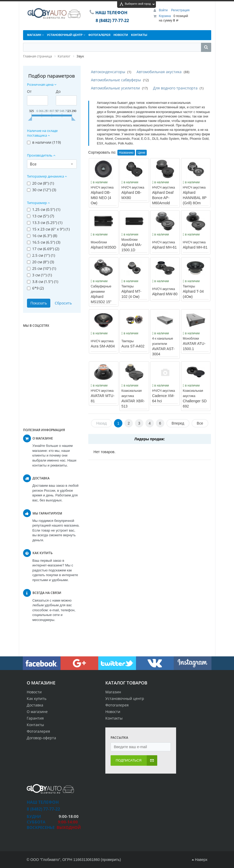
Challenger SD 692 (195, 399)
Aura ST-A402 (133, 344)
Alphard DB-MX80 (133, 193)
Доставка (35, 705)
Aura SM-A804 (103, 344)
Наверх (200, 860)
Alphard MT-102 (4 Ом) (131, 292)
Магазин (113, 692)
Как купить (37, 698)
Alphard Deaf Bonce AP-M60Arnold (163, 195)
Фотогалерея (38, 731)
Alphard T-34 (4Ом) (193, 292)
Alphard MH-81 (195, 245)
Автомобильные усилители (115, 88)
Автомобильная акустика (159, 72)
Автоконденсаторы (108, 72)
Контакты (35, 725)
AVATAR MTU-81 (103, 396)
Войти (164, 10)
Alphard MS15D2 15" (101, 294)
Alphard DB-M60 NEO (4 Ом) (102, 195)
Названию (126, 153)
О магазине (37, 712)
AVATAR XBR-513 (133, 399)
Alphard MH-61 (164, 245)
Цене (141, 153)
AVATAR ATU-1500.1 (194, 344)
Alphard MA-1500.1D (132, 245)
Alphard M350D (103, 245)
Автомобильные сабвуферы (116, 80)
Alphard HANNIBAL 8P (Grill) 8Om (195, 195)
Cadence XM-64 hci (163, 396)
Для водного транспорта (175, 88)
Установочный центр (125, 698)
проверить (111, 860)
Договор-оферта (41, 738)
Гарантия (35, 718)
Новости (34, 692)
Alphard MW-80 (165, 292)
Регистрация (180, 10)
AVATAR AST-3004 (163, 346)
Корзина (165, 16)
